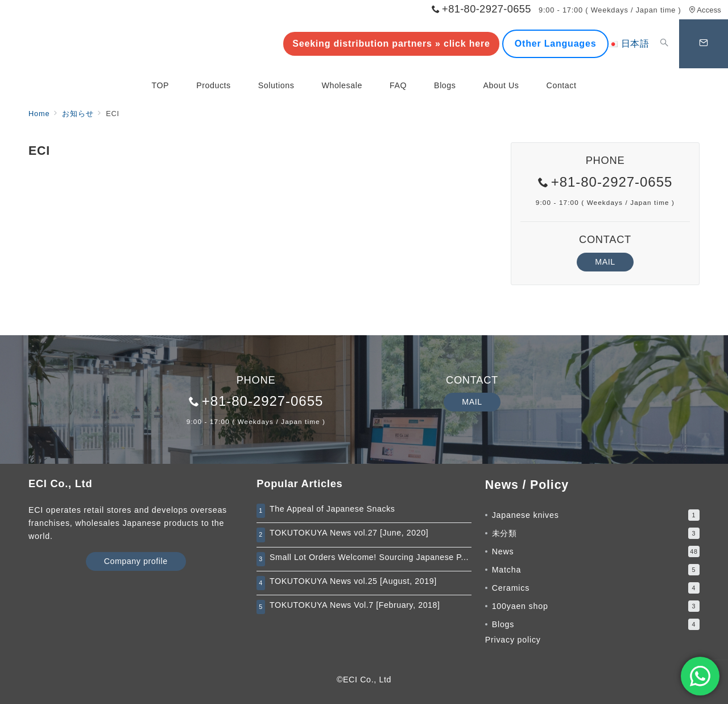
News (596, 551)
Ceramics (596, 588)
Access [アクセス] (705, 10)
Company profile (136, 561)
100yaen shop (596, 606)
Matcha (596, 570)
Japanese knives (596, 515)
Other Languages (556, 44)
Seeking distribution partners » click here (391, 44)
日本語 (629, 44)
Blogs (596, 624)
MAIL (605, 262)
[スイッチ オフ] (664, 44)
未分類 (596, 533)
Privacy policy (513, 640)
